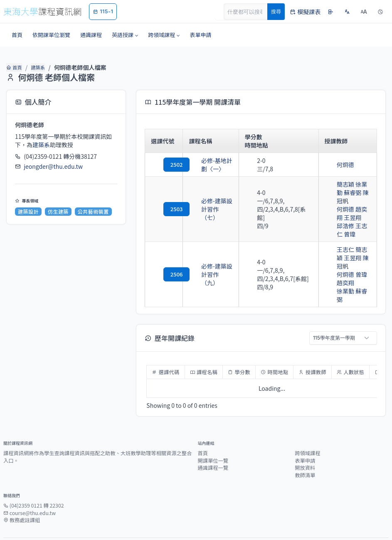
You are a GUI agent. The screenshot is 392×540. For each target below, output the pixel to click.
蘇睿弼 (353, 274)
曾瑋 (350, 258)
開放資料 (305, 443)
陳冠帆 (347, 192)
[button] (125, 35)
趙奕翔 (353, 201)
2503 (164, 205)
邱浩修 (334, 217)
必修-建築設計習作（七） (211, 205)
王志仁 (353, 217)
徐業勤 (353, 184)
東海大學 (141, 523)
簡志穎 (334, 184)
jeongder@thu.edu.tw (53, 166)
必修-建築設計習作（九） (211, 258)
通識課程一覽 (213, 443)
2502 (164, 164)
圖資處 (198, 523)
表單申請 (305, 436)
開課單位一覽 (213, 436)
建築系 (38, 67)
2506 (164, 258)
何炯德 (334, 165)
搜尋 (276, 11)
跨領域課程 (307, 428)
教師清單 (305, 450)
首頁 (14, 67)
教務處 (219, 523)
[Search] (250, 12)
